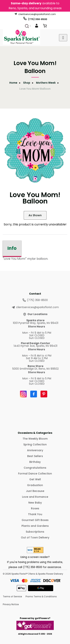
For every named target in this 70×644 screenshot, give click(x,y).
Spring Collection (35, 444)
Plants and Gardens (35, 526)
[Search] (27, 26)
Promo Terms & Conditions (41, 596)
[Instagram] (23, 394)
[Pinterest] (44, 394)
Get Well (35, 479)
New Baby (35, 503)
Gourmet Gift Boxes (35, 520)
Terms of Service (12, 596)
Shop (27, 83)
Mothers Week (46, 83)
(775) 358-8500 (35, 19)
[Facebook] (34, 394)
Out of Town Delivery (35, 537)
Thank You (35, 514)
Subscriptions (35, 532)
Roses (35, 508)
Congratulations (35, 468)
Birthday (35, 462)
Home (13, 83)
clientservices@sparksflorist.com (35, 14)
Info (12, 248)
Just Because (35, 491)
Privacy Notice (11, 604)
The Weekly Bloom (35, 439)
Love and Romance (35, 497)
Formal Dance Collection (35, 474)
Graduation (35, 485)
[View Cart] (45, 27)
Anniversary (35, 450)
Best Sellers (35, 456)
